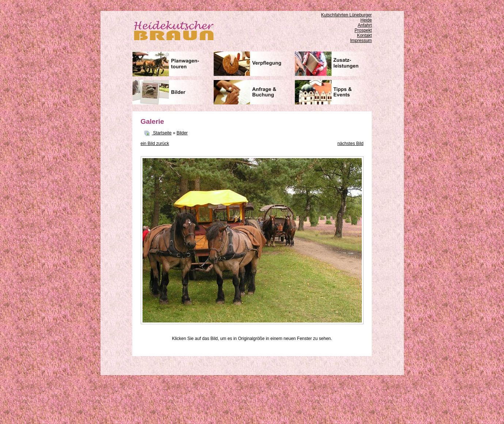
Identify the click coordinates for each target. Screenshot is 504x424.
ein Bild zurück (155, 144)
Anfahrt (365, 25)
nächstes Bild (350, 144)
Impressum (361, 41)
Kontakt (365, 35)
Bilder (182, 133)
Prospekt (363, 30)
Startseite (162, 133)
